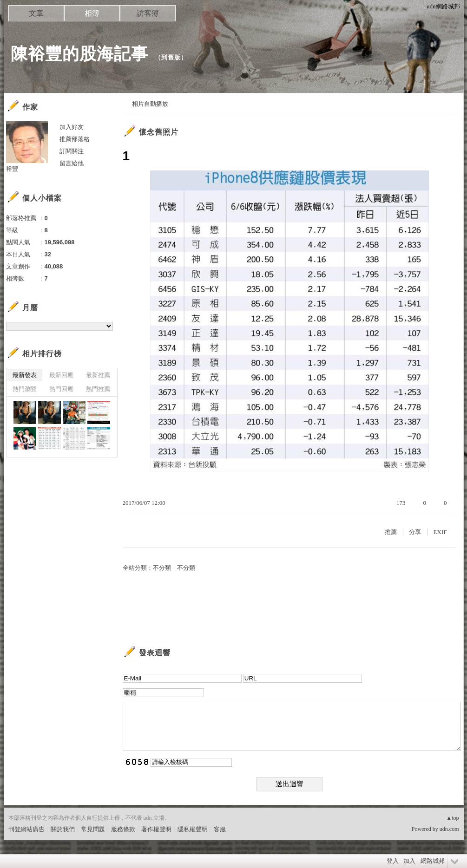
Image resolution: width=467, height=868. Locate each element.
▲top (452, 818)
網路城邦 (433, 861)
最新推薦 (98, 375)
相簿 (92, 13)
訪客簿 (148, 13)
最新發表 (25, 375)
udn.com (449, 829)
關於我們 (63, 829)
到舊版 (171, 57)
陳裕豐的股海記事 (79, 54)
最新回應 (61, 375)
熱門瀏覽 (25, 389)
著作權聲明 (156, 829)
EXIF (440, 532)
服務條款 (123, 829)
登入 (393, 861)
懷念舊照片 (159, 132)
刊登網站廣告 (26, 829)
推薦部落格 (75, 139)
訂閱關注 (72, 151)
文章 (36, 13)
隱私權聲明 (193, 829)
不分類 (162, 568)
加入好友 (72, 127)
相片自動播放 (150, 104)
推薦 (391, 532)
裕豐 (12, 169)
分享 (415, 532)
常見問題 (93, 829)
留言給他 (72, 163)
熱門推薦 (98, 389)
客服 (220, 829)
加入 (409, 861)
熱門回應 (61, 389)
